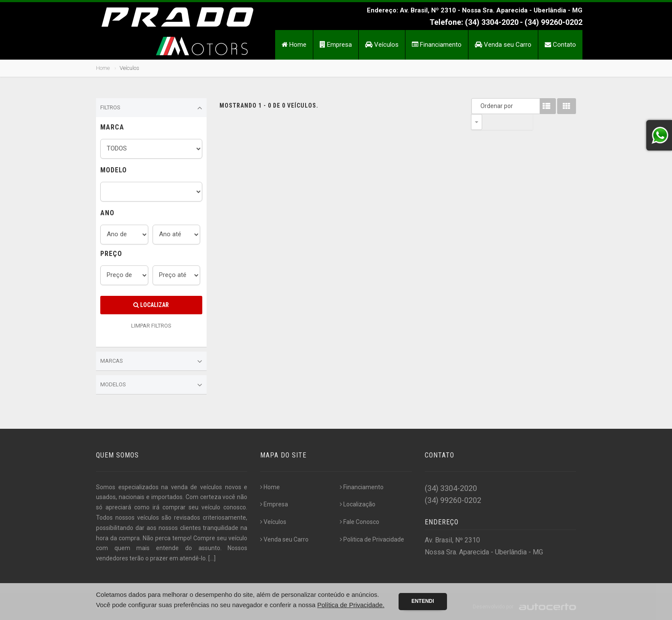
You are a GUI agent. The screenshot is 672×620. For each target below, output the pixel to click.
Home (294, 45)
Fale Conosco (360, 522)
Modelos (151, 385)
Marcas (151, 361)
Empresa (336, 45)
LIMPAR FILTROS (151, 326)
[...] (212, 558)
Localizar (151, 305)
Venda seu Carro (503, 45)
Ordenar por (479, 106)
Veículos (382, 45)
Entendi (423, 601)
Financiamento (437, 45)
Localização (358, 504)
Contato (560, 45)
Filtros (151, 108)
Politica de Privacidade (372, 539)
